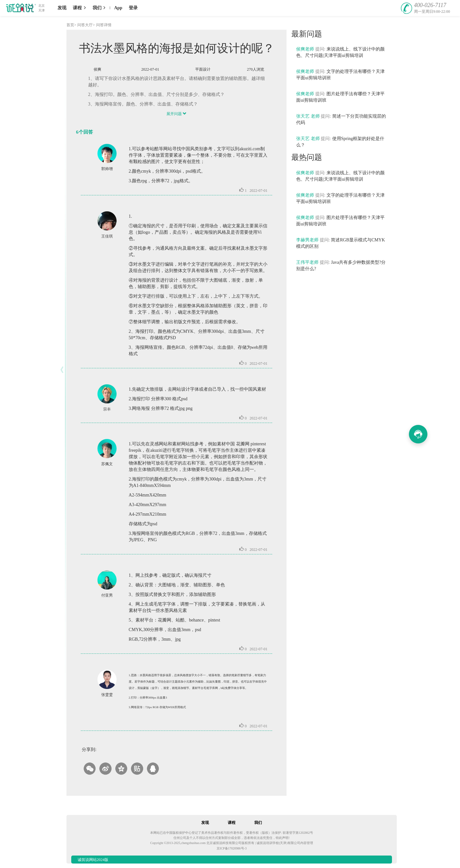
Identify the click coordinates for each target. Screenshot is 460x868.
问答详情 (104, 25)
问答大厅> (86, 25)
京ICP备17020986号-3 (232, 848)
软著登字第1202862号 (298, 833)
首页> (71, 25)
